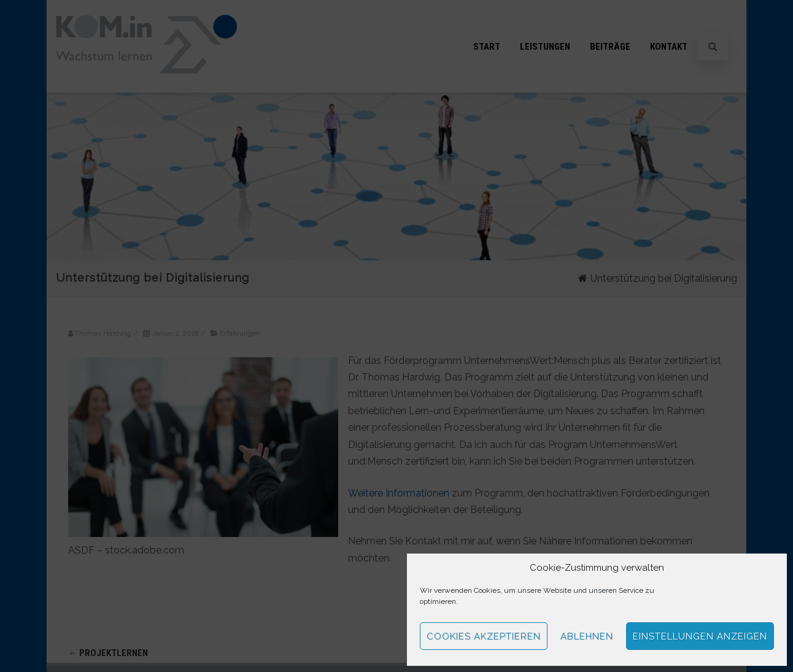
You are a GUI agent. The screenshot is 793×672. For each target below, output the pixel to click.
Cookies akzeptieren (484, 636)
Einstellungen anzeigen (700, 636)
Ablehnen (587, 636)
